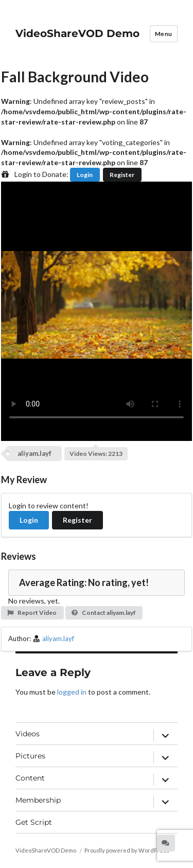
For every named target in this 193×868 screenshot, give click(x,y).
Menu (164, 34)
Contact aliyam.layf (103, 613)
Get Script (34, 822)
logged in (72, 692)
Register (122, 175)
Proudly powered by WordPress (127, 850)
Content (30, 778)
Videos (28, 734)
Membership (38, 800)
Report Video (32, 613)
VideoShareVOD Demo (77, 33)
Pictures (30, 756)
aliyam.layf (34, 453)
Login (85, 175)
